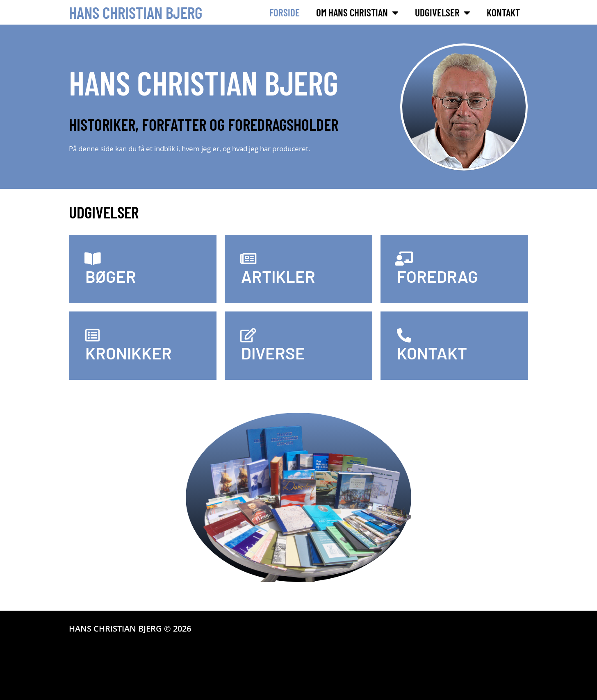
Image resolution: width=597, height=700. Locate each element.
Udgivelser (443, 12)
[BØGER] (92, 258)
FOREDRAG (437, 276)
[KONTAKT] (404, 335)
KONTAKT (432, 353)
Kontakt (503, 12)
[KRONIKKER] (92, 335)
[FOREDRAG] (404, 258)
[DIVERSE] (248, 335)
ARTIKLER (278, 276)
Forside (285, 12)
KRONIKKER (129, 353)
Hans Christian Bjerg (136, 12)
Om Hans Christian (357, 12)
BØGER (111, 276)
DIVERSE (273, 353)
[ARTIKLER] (248, 258)
